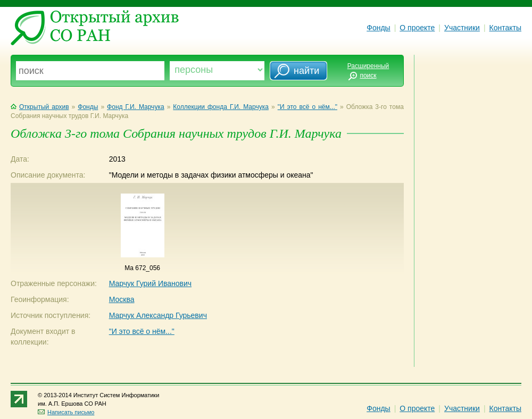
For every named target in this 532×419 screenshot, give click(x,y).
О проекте (417, 28)
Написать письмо (66, 412)
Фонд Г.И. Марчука (135, 107)
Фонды (378, 28)
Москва (122, 299)
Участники (462, 28)
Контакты (505, 28)
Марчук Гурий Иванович (150, 283)
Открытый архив (40, 107)
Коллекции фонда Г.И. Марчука (221, 107)
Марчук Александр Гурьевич (158, 315)
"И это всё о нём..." (307, 107)
